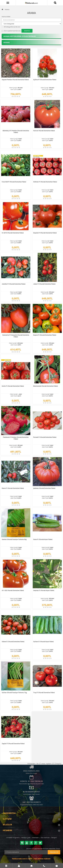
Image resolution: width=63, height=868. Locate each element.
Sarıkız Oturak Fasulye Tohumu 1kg (14, 539)
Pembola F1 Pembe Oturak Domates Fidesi (16, 438)
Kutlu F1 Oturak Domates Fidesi (13, 386)
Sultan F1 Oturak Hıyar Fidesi (43, 642)
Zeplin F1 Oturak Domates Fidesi (13, 744)
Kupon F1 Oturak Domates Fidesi (45, 335)
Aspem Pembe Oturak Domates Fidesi (15, 80)
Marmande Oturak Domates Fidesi (45, 386)
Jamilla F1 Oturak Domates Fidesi (14, 284)
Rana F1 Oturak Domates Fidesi (13, 488)
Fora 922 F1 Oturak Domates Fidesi (14, 182)
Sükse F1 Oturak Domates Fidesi (13, 642)
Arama (7, 9)
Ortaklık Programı (13, 838)
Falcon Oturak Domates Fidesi (44, 131)
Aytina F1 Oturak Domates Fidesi (45, 80)
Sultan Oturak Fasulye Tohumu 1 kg (14, 693)
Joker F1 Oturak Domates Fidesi (44, 284)
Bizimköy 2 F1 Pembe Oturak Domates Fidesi (16, 132)
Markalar (35, 838)
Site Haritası (45, 838)
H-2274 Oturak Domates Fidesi (13, 233)
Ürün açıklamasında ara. (11, 31)
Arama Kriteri (6, 17)
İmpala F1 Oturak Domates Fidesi (45, 233)
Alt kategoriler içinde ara (11, 27)
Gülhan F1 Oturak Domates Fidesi (45, 182)
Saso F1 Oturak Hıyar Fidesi (43, 539)
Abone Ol (54, 852)
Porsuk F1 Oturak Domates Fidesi (45, 437)
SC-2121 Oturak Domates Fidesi (13, 590)
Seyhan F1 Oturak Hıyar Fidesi (44, 590)
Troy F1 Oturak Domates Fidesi (44, 693)
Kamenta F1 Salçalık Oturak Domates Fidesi (16, 336)
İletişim (54, 838)
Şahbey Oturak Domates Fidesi (44, 488)
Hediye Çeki (26, 838)
